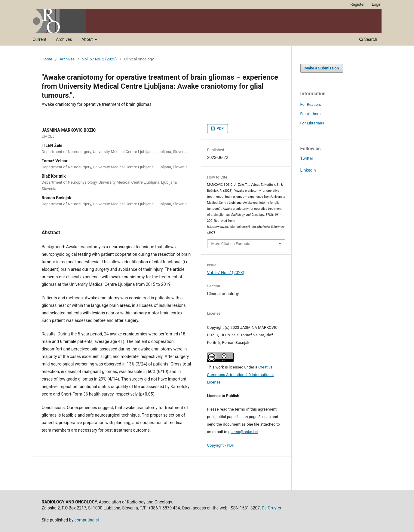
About (88, 39)
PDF (220, 128)
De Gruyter (271, 508)
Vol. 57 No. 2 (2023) (99, 59)
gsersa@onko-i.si (243, 432)
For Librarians (312, 123)
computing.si (87, 520)
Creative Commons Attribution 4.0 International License (241, 375)
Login (376, 4)
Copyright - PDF (221, 445)
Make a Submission (322, 68)
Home (47, 59)
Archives (64, 39)
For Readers (311, 104)
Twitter (307, 158)
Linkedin (308, 170)
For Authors (311, 114)
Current (40, 39)
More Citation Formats (231, 244)
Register (358, 4)
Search (368, 39)
